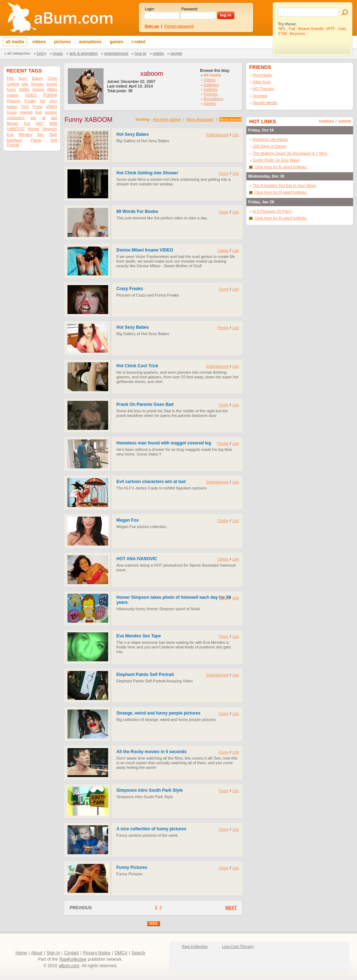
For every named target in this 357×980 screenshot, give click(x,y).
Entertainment (116, 53)
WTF (331, 29)
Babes (37, 78)
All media (212, 75)
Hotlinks (210, 89)
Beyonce (298, 34)
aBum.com (69, 966)
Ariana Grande (311, 29)
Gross (12, 112)
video (24, 89)
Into (25, 84)
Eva (10, 134)
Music (58, 53)
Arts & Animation (83, 53)
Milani (52, 89)
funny (11, 89)
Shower (37, 84)
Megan (13, 123)
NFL (282, 29)
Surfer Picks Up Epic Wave (276, 160)
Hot (10, 78)
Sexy (23, 78)
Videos (209, 80)
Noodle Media (265, 103)
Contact (72, 953)
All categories (19, 53)
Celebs (159, 53)
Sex (40, 134)
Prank (37, 106)
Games (210, 103)
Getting (13, 84)
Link (236, 135)
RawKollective (73, 959)
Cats (342, 29)
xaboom (152, 74)
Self (54, 140)
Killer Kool (262, 82)
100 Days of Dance (270, 146)
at (44, 118)
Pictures (14, 101)
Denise (38, 89)
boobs (52, 84)
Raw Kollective (195, 946)
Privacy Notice (97, 953)
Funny (42, 53)
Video (52, 106)
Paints (36, 140)
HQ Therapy (263, 89)
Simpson (50, 129)
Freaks (31, 101)
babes (12, 106)
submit (345, 121)
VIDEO (31, 95)
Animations (213, 99)
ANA (53, 123)
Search (138, 953)
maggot (26, 112)
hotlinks (327, 121)
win (33, 118)
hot (43, 101)
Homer (34, 129)
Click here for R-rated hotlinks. (281, 167)
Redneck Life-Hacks (270, 139)
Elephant (14, 140)
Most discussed (200, 119)
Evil (38, 112)
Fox (27, 123)
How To (140, 53)
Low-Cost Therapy (238, 946)
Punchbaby (263, 75)
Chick (52, 78)
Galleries (211, 85)
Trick (25, 106)
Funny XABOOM (89, 120)
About (37, 953)
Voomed (260, 96)
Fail (292, 29)
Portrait (13, 145)
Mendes (25, 134)
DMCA (121, 953)
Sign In (53, 953)
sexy (53, 101)
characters (16, 118)
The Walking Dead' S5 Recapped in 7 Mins (290, 153)
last (54, 118)
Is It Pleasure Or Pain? (273, 211)
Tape (53, 134)
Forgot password (179, 26)
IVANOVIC (16, 129)
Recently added (167, 119)
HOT (40, 123)
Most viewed (230, 119)
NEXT (231, 908)
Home (21, 953)
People (176, 53)
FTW (283, 34)
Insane (12, 95)
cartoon (51, 112)
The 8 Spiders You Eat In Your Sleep (285, 185)
